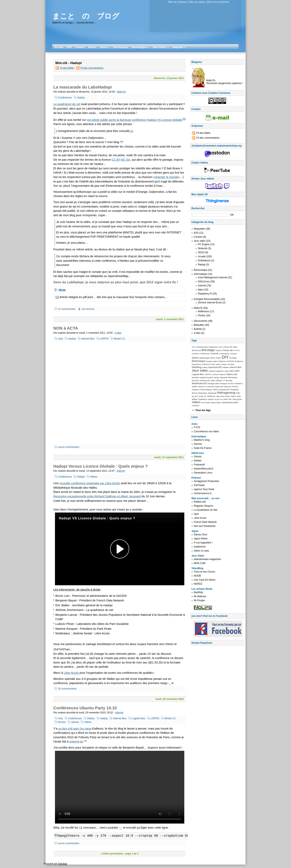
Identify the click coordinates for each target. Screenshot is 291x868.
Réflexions (203, 311)
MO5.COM (200, 563)
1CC (194, 347)
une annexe (88, 309)
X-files (118, 333)
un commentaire (67, 309)
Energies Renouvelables (207, 299)
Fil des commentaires (92, 68)
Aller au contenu (177, 2)
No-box (62, 722)
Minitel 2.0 (119, 339)
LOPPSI (104, 339)
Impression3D (215, 367)
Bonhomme (196, 350)
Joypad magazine (216, 371)
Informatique (140, 47)
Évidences (239, 361)
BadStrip (198, 592)
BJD (69, 47)
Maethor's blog (202, 440)
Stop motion (225, 396)
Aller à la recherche (218, 2)
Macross (223, 374)
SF (205, 396)
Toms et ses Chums (204, 572)
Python (216, 390)
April (196, 514)
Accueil (59, 47)
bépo (201, 290)
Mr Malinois (200, 596)
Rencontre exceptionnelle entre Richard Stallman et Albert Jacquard (97, 496)
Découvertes (201, 321)
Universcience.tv (203, 493)
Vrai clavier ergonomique (211, 403)
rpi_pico (195, 396)
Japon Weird (201, 539)
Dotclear (63, 864)
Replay (202, 265)
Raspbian (235, 390)
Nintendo (203, 248)
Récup (195, 393)
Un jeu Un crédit (221, 399)
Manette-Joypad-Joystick (202, 377)
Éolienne (222, 361)
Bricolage (208, 350)
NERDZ (198, 584)
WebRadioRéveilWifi (230, 403)
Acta (60, 339)
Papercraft (219, 387)
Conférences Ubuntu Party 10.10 (85, 708)
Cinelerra (195, 354)
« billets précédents (112, 854)
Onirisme (211, 387)
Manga (216, 378)
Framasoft (199, 465)
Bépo (235, 347)
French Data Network (205, 522)
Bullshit (198, 329)
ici (132, 131)
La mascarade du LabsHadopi (83, 87)
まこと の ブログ (86, 16)
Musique (224, 383)
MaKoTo (121, 92)
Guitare (224, 364)
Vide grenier (237, 399)
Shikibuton (211, 396)
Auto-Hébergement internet (212, 277)
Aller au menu (197, 2)
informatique (200, 274)
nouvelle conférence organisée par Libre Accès (90, 483)
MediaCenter (205, 381)
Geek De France (203, 448)
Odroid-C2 (202, 387)
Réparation (203, 393)
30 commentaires (67, 689)
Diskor (219, 358)
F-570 (197, 427)
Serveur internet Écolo (210, 303)
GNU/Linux (204, 282)
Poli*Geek (199, 485)
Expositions (196, 364)
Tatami (233, 396)
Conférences (65, 98)
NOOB (197, 576)
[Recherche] (211, 215)
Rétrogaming (226, 393)
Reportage (212, 393)
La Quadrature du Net (206, 510)
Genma (198, 444)
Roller (238, 393)
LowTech (215, 374)
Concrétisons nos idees (206, 431)
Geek (218, 364)
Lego (226, 371)
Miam (213, 380)
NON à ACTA (66, 328)
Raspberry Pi (205, 294)
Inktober (226, 367)
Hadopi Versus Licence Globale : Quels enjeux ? (101, 466)
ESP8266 (230, 361)
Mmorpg (229, 381)
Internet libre (88, 339)
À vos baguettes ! (203, 543)
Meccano (195, 381)
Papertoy (227, 387)
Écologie (233, 358)
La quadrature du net (67, 104)
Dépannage (204, 358)
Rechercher (198, 208)
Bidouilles (199, 325)
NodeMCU (239, 384)
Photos (202, 315)
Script (201, 396)
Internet (121, 471)
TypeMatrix (203, 399)
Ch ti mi (237, 350)
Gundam (231, 364)
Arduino (226, 347)
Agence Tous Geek (204, 489)
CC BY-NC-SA (121, 160)
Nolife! (195, 387)
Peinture (235, 387)
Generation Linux (203, 473)
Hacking (197, 367)
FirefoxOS (206, 364)
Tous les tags (203, 410)
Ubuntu (75, 722)
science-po (76, 741)
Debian (91, 718)
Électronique (121, 47)
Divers (105, 47)
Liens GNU (234, 371)
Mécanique (233, 377)
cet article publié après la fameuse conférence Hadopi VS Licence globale (134, 120)
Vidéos (94, 477)
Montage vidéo (213, 384)
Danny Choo (201, 535)
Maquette (179, 47)
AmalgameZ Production (206, 481)
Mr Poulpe (199, 600)
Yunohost (196, 406)
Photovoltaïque (206, 390)
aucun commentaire (69, 447)
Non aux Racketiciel (205, 526)
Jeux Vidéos (161, 47)
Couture (80, 47)
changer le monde (166, 177)
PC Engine (204, 244)
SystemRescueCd (203, 469)
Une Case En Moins (205, 580)
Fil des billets (67, 68)
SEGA (201, 252)
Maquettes (199, 229)
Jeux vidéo (200, 241)
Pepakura (196, 390)
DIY (225, 357)
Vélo (230, 399)
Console (215, 353)
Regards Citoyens (203, 506)
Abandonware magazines (207, 347)
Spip (218, 396)
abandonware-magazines (207, 559)
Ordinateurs (204, 261)
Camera (219, 350)
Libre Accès (71, 673)
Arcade (202, 256)
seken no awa (201, 551)
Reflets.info (200, 502)
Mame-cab (232, 374)
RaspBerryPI (225, 390)
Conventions (224, 354)
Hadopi (81, 98)
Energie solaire (212, 361)
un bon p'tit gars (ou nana (75, 729)
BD (231, 347)
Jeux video (200, 371)
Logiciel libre (139, 718)
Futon (213, 364)
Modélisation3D (199, 383)
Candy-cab (228, 350)
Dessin (92, 47)
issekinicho (200, 547)
